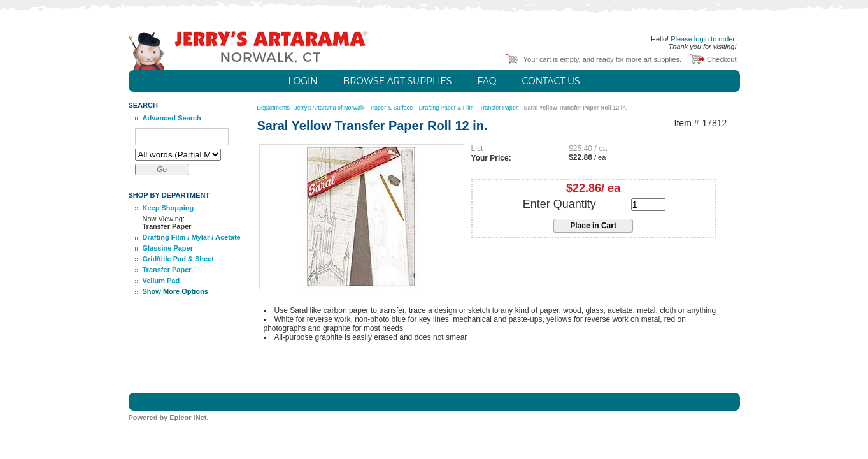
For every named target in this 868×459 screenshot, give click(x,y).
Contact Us (551, 81)
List (477, 149)
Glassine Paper (168, 248)
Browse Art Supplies (398, 81)
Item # (687, 123)
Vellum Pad (161, 280)
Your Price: (491, 158)
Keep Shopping (168, 208)
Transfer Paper (167, 270)
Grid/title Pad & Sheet (178, 259)
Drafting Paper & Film (447, 108)
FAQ (487, 81)
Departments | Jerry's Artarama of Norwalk (312, 108)
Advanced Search (172, 118)
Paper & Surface (393, 108)
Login (302, 81)
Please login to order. (703, 39)
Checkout (722, 59)
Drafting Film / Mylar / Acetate (192, 237)
